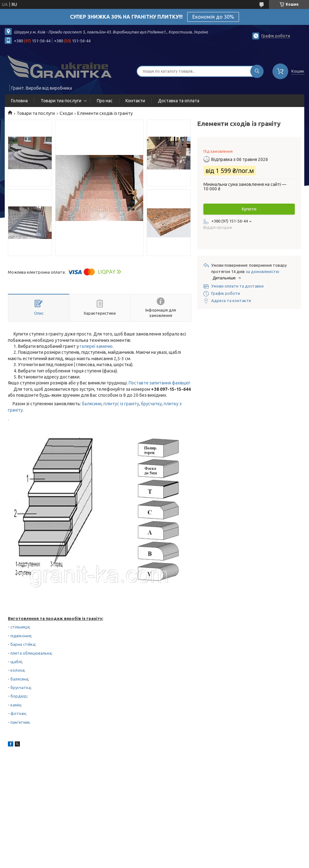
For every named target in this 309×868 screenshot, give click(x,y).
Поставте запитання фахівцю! (159, 383)
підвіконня (21, 636)
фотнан (18, 713)
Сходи (66, 113)
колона (17, 670)
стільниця (20, 627)
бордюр (19, 696)
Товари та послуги (36, 113)
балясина (19, 679)
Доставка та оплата (179, 101)
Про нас (105, 101)
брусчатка (20, 687)
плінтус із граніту (121, 404)
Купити (249, 209)
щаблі (16, 662)
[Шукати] (257, 71)
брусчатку (151, 404)
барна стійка (23, 644)
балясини (92, 404)
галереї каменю (96, 346)
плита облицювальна (31, 653)
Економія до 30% (213, 17)
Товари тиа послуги (61, 101)
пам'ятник (20, 722)
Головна (19, 101)
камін (16, 705)
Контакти (135, 101)
